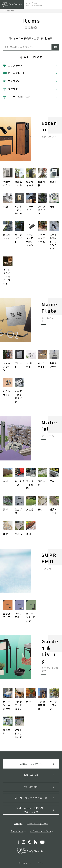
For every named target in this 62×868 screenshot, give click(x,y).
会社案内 (18, 824)
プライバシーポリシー (37, 824)
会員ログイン (17, 831)
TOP (4, 11)
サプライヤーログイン (40, 831)
